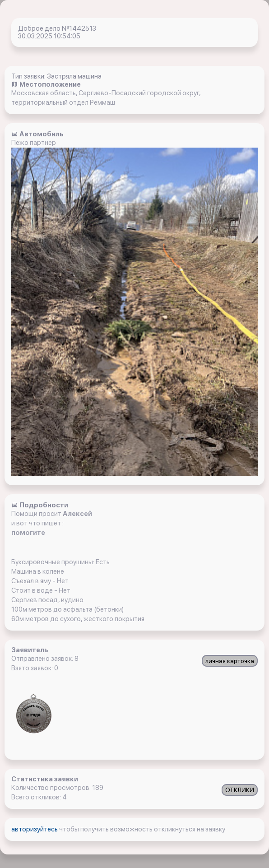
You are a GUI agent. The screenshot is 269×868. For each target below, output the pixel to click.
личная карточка (230, 661)
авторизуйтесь (35, 829)
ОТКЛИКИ (240, 790)
